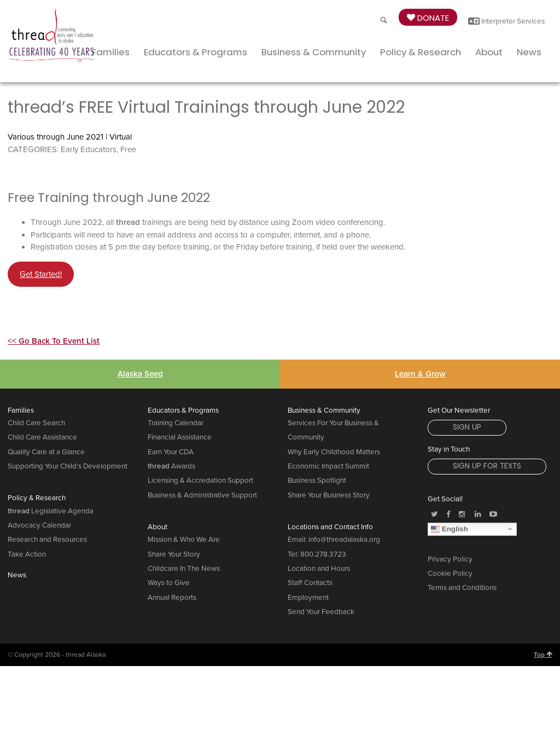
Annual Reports (172, 598)
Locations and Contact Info (330, 527)
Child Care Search (36, 423)
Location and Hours (319, 569)
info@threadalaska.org (344, 540)
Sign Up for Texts (487, 466)
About (489, 52)
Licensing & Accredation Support (200, 481)
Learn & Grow (420, 374)
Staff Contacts (310, 583)
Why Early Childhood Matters (334, 452)
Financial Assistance (180, 437)
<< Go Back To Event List (54, 341)
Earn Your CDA (171, 452)
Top (543, 655)
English (450, 529)
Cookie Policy (450, 574)
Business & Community (314, 52)
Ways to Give (169, 583)
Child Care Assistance (42, 437)
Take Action (27, 554)
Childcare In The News (184, 569)
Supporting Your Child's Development (68, 466)
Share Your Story (174, 554)
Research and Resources (47, 540)
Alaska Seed (140, 374)
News (529, 52)
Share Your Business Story (329, 495)
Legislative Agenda (51, 511)
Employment (308, 598)
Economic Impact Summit (328, 466)
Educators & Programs (196, 52)
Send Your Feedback (321, 612)
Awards (171, 466)
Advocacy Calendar (39, 525)
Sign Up (467, 427)
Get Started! (41, 274)
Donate (428, 18)
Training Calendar (176, 423)
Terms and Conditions (462, 588)
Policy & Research (421, 52)
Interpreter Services (506, 21)
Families (111, 52)
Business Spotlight (317, 481)
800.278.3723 (323, 554)
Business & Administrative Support (202, 495)
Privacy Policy (450, 559)
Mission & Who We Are (184, 540)
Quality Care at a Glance (46, 452)
